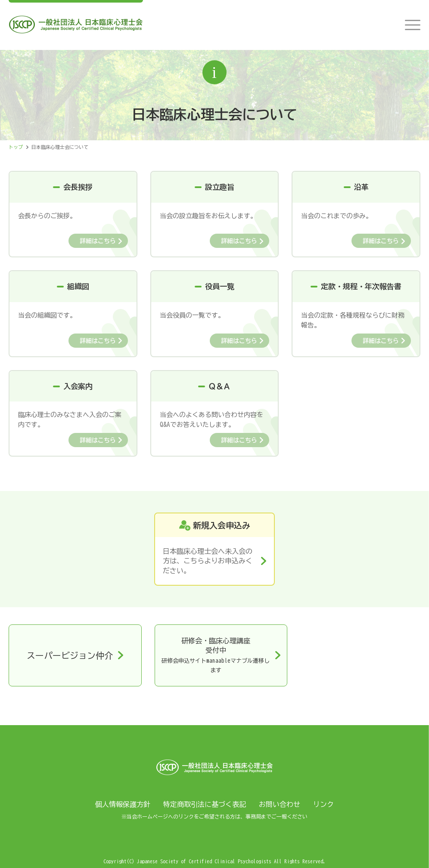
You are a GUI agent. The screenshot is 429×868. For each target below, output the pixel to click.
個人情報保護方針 (123, 804)
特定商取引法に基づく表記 (205, 804)
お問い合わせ (280, 804)
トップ (16, 147)
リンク (323, 804)
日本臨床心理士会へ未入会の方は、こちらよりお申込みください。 (208, 561)
